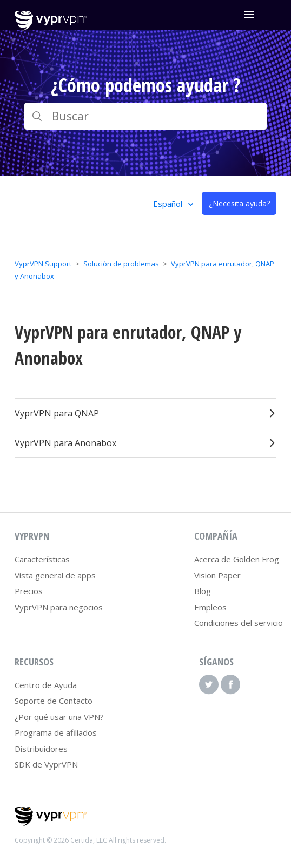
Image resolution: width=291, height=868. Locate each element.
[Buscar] (145, 116)
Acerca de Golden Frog (237, 559)
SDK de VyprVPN (46, 764)
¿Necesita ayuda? (239, 203)
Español (169, 204)
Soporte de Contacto (54, 701)
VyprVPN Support (43, 264)
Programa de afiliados (56, 732)
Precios (29, 591)
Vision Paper (217, 575)
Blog (203, 591)
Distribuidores (41, 749)
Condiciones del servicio (239, 623)
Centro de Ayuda (46, 685)
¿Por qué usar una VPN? (59, 717)
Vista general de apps (55, 575)
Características (42, 559)
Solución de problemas (121, 264)
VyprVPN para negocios (59, 607)
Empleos (210, 607)
